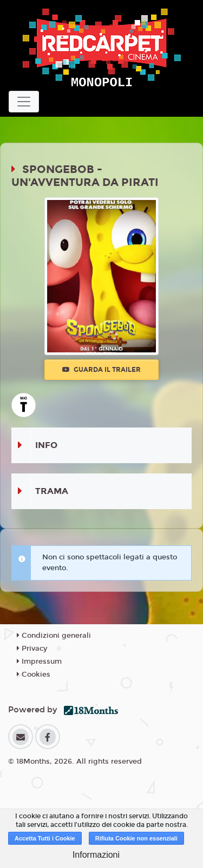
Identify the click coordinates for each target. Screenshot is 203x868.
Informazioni (96, 855)
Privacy (32, 649)
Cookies (34, 675)
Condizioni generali (54, 636)
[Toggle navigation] (24, 102)
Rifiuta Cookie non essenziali (136, 838)
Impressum (39, 662)
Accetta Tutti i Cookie (45, 838)
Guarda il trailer (101, 370)
